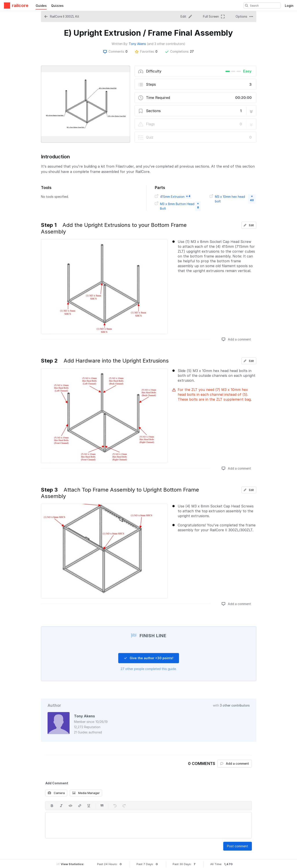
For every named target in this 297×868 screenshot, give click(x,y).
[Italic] (61, 806)
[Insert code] (70, 806)
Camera (56, 793)
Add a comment (236, 339)
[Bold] (52, 806)
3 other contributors (235, 705)
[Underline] (89, 806)
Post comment (238, 846)
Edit (249, 225)
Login (289, 6)
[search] (247, 6)
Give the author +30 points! (149, 658)
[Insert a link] (80, 806)
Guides (41, 6)
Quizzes (57, 6)
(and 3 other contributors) (166, 44)
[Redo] (124, 806)
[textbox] (149, 825)
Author (54, 705)
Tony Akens (137, 44)
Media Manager (86, 793)
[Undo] (115, 806)
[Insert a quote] (102, 806)
